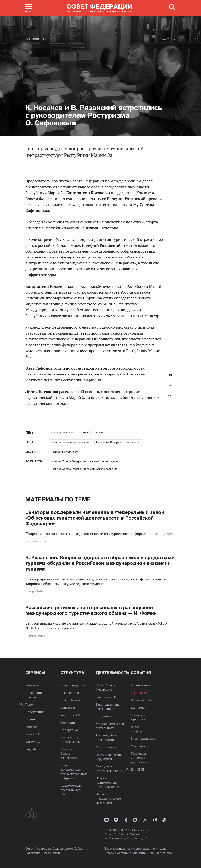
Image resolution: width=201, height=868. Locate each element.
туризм (99, 432)
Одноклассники (170, 385)
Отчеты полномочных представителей (107, 782)
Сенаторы (68, 707)
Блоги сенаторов (143, 738)
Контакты (32, 685)
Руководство (70, 693)
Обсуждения (34, 712)
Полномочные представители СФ (71, 790)
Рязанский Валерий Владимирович (118, 442)
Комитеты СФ (71, 715)
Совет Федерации (73, 685)
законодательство (62, 432)
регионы (84, 432)
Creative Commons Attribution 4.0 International (139, 853)
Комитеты (138, 707)
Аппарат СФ (69, 730)
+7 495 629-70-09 (136, 830)
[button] (29, 8)
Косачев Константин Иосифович (71, 442)
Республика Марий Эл (64, 452)
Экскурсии (33, 742)
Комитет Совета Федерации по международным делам (85, 461)
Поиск (30, 704)
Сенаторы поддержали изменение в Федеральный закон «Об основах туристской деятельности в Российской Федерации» (95, 518)
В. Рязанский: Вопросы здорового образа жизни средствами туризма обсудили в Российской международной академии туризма (100, 563)
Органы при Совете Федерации (69, 753)
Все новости (36, 39)
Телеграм (145, 820)
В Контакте (170, 375)
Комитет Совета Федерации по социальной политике (84, 469)
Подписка (32, 719)
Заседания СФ (106, 697)
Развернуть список (170, 396)
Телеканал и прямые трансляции (139, 758)
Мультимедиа (141, 746)
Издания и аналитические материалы (108, 798)
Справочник (34, 727)
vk (106, 820)
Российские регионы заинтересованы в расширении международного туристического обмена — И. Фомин (91, 610)
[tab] (170, 387)
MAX (135, 820)
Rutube (155, 820)
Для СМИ (137, 769)
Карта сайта (34, 734)
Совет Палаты (71, 700)
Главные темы (141, 685)
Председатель (141, 700)
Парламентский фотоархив (164, 820)
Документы (104, 716)
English (31, 749)
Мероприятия (106, 747)
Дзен (116, 820)
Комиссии (68, 722)
